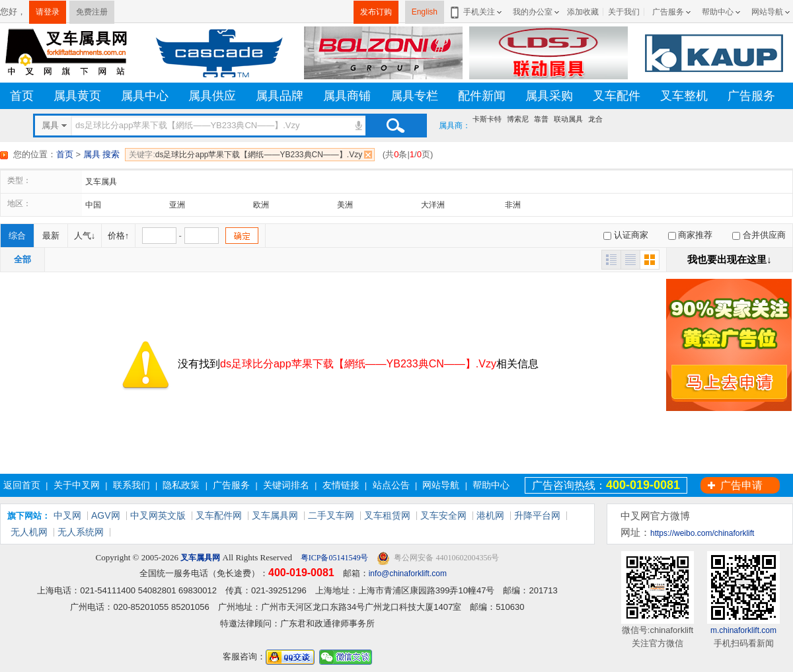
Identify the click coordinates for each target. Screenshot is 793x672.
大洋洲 (433, 205)
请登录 (48, 12)
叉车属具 (101, 182)
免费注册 (92, 12)
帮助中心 (718, 12)
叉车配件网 (219, 515)
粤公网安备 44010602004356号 (438, 558)
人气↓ (85, 236)
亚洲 (177, 205)
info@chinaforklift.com (408, 574)
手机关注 (477, 12)
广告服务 (668, 12)
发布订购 (376, 12)
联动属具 (568, 119)
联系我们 (132, 485)
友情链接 (341, 485)
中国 (93, 205)
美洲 (345, 205)
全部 (22, 259)
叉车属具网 (275, 515)
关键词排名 (286, 485)
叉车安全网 (443, 515)
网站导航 (767, 12)
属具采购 (549, 96)
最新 (51, 236)
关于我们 (624, 12)
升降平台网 (537, 515)
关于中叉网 (77, 485)
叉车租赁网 (387, 515)
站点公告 (391, 485)
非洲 (513, 205)
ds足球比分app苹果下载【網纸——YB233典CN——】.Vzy (245, 155)
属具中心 (145, 96)
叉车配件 (617, 96)
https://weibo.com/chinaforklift (702, 533)
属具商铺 (347, 96)
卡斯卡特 (487, 119)
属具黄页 (77, 96)
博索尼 (518, 119)
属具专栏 (414, 96)
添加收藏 (583, 12)
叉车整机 (684, 96)
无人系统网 (81, 532)
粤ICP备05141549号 (334, 558)
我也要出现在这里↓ (730, 259)
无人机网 (29, 532)
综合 (17, 236)
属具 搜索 (102, 154)
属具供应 (212, 96)
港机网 (490, 515)
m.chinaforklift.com (743, 630)
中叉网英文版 (158, 515)
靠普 (541, 119)
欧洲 (261, 205)
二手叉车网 (331, 515)
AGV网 (106, 515)
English (425, 12)
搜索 (395, 126)
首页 (22, 96)
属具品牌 (280, 96)
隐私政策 (181, 485)
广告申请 (741, 485)
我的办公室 (533, 12)
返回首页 (22, 485)
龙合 (595, 119)
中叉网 (67, 515)
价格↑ (119, 236)
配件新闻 (482, 96)
